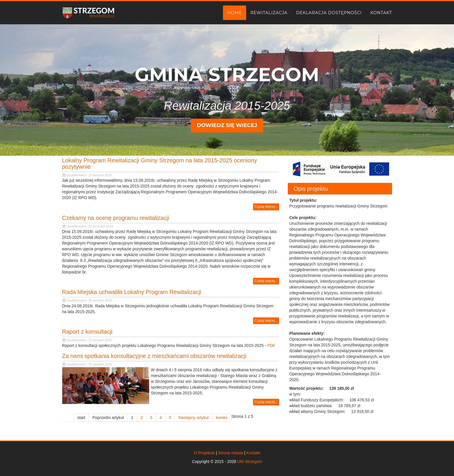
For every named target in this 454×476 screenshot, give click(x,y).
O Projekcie (204, 453)
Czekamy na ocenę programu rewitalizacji (116, 218)
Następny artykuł (193, 418)
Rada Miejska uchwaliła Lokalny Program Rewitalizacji (132, 292)
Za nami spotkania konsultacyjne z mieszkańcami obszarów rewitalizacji (154, 356)
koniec (222, 418)
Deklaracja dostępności (329, 13)
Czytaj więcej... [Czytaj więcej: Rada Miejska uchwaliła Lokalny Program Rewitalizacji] (266, 321)
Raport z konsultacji (87, 332)
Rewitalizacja (269, 13)
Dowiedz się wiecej (227, 125)
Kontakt (381, 13)
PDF (271, 345)
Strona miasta (230, 453)
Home (235, 13)
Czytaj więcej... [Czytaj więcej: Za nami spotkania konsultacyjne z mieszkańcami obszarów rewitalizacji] (266, 402)
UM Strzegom (250, 462)
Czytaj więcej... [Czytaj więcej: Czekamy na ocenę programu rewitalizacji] (266, 281)
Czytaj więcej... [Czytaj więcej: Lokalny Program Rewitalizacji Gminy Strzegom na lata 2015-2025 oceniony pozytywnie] (266, 207)
